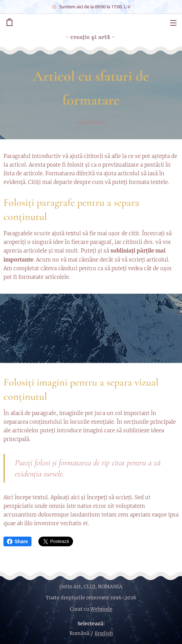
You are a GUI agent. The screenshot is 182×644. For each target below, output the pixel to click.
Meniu (173, 23)
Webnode (101, 609)
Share (17, 541)
